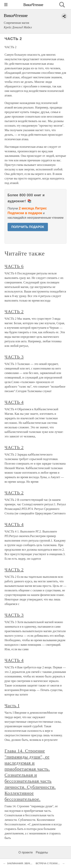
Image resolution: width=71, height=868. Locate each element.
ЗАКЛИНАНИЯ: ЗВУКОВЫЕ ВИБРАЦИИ (29, 863)
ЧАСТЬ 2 (14, 312)
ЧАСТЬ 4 (14, 402)
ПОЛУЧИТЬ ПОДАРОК (28, 227)
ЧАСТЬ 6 (14, 266)
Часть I (12, 706)
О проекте (26, 852)
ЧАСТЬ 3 (14, 357)
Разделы (42, 852)
